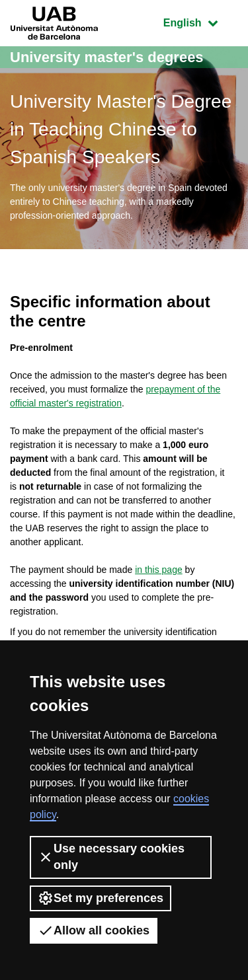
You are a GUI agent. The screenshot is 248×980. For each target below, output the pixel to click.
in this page (159, 570)
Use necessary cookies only (111, 857)
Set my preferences (101, 898)
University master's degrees (107, 57)
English (200, 21)
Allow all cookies (94, 930)
